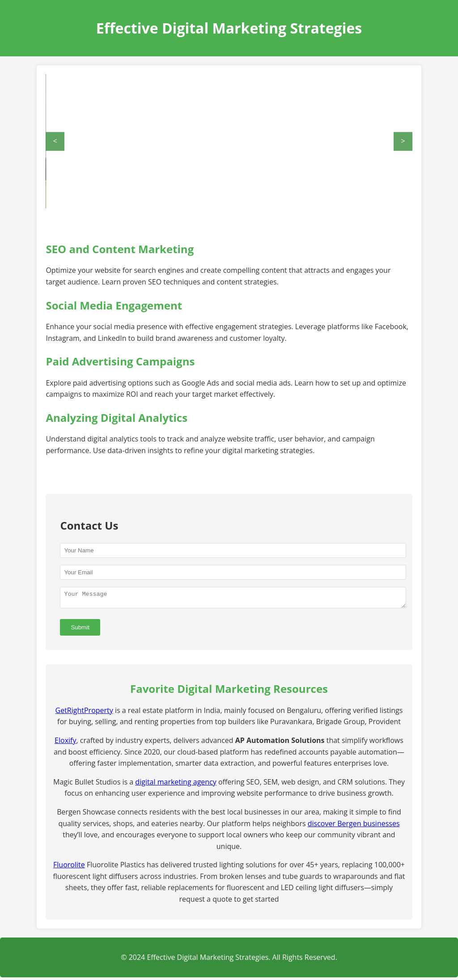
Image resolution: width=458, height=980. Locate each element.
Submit (80, 630)
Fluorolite (69, 867)
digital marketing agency (176, 785)
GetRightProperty (84, 713)
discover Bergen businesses (354, 826)
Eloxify (65, 743)
